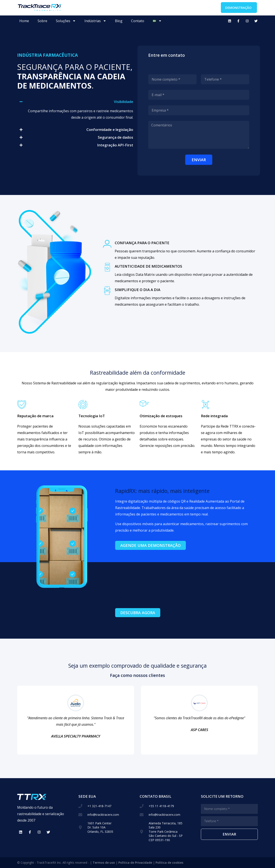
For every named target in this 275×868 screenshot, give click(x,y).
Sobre (42, 21)
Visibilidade (124, 102)
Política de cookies (169, 863)
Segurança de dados (115, 137)
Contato (138, 21)
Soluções (66, 21)
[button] (76, 102)
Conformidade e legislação (110, 130)
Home (24, 21)
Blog (119, 21)
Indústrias (95, 21)
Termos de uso (104, 863)
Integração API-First (115, 145)
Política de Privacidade (135, 863)
